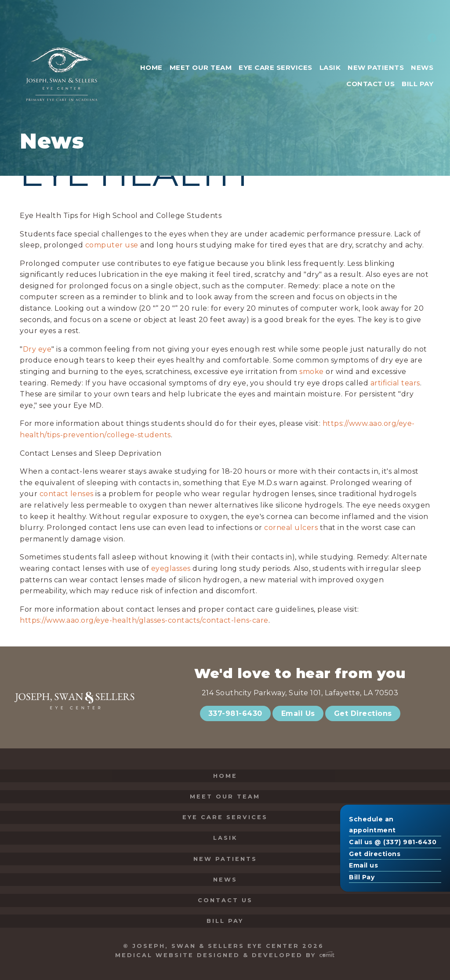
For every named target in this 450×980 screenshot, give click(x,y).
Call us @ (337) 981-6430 (393, 842)
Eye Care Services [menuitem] (276, 67)
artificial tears (395, 383)
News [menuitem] (422, 67)
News (225, 880)
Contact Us (225, 900)
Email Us (298, 713)
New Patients (225, 859)
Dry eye (37, 349)
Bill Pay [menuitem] (417, 84)
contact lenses (67, 494)
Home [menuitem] (151, 67)
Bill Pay (362, 877)
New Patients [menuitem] (376, 67)
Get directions (375, 854)
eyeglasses (171, 568)
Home (225, 776)
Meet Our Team (225, 797)
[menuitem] (431, 39)
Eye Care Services (225, 817)
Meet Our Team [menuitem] (201, 67)
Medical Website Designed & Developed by (225, 955)
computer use (112, 245)
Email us (363, 865)
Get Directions (363, 713)
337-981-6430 (235, 713)
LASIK (225, 838)
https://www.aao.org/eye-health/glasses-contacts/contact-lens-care (144, 620)
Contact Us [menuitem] (370, 84)
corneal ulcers (291, 528)
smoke (312, 372)
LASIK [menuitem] (330, 67)
